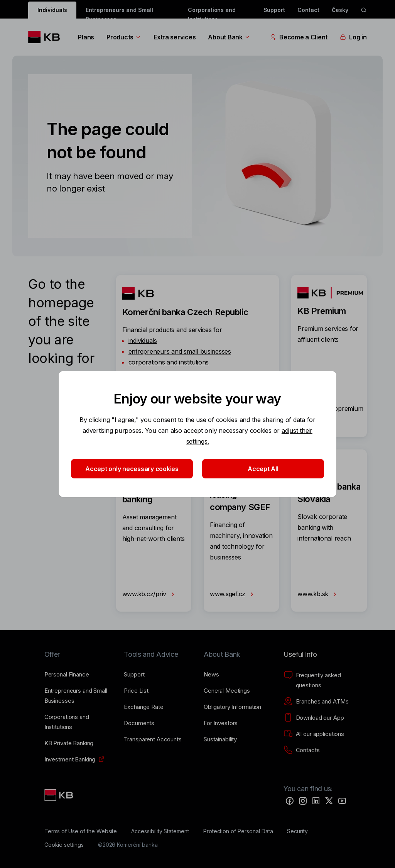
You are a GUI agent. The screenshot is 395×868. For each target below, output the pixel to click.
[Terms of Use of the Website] (81, 831)
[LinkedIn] (316, 801)
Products (124, 37)
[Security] (297, 831)
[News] (211, 675)
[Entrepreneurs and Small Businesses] (78, 696)
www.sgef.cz (233, 594)
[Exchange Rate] (143, 707)
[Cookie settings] (64, 845)
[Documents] (139, 723)
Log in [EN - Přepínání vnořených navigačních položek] (353, 37)
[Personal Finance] (67, 675)
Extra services (175, 37)
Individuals (52, 10)
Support (274, 10)
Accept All (263, 469)
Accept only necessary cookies (132, 469)
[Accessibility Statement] (160, 831)
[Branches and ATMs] (316, 702)
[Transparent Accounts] (153, 739)
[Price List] (136, 691)
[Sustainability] (220, 739)
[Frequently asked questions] (317, 680)
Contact (308, 10)
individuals (143, 341)
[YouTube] (342, 801)
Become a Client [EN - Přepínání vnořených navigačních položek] (299, 37)
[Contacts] (302, 750)
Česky (340, 10)
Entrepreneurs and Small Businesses (119, 13)
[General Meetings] (227, 691)
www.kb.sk (318, 594)
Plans (86, 37)
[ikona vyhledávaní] (364, 10)
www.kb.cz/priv (150, 594)
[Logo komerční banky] (47, 37)
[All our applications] (314, 734)
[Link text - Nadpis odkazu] (59, 795)
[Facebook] (290, 801)
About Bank (229, 37)
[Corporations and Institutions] (78, 722)
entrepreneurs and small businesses (180, 351)
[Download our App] (314, 718)
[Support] (134, 675)
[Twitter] (329, 801)
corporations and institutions (169, 362)
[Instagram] (303, 801)
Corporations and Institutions (212, 13)
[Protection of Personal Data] (238, 831)
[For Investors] (221, 723)
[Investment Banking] (70, 759)
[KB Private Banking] (69, 743)
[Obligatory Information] (232, 707)
